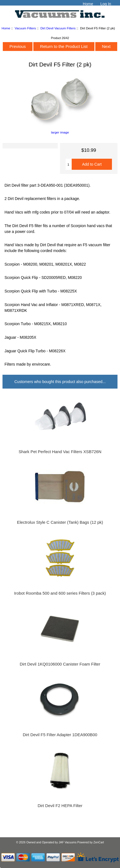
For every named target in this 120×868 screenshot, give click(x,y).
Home (88, 4)
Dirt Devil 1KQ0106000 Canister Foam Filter (60, 664)
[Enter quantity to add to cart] (69, 164)
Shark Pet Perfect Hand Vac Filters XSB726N (60, 452)
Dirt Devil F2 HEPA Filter (60, 806)
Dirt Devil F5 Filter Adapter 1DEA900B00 (60, 735)
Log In (106, 4)
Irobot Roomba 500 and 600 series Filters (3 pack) (60, 593)
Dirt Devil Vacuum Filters (58, 28)
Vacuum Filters (25, 28)
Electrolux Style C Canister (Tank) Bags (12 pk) (60, 522)
